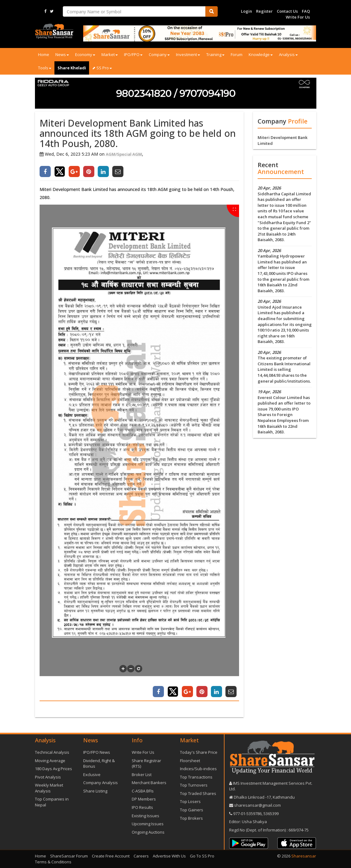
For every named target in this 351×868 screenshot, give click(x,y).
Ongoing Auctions (148, 832)
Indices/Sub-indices (198, 769)
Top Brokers (191, 818)
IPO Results (142, 807)
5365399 (271, 814)
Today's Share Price (199, 752)
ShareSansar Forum (69, 856)
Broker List (142, 775)
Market (110, 54)
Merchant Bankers (149, 783)
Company (159, 54)
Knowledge (261, 54)
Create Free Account (111, 856)
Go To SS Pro (202, 856)
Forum (237, 54)
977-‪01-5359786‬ (247, 814)
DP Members (144, 799)
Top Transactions (196, 777)
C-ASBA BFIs (143, 791)
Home (44, 54)
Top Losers (190, 801)
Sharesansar (304, 856)
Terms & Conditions (53, 862)
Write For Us (298, 17)
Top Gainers (192, 810)
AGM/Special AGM (124, 154)
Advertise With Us (169, 856)
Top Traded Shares (198, 793)
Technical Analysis (52, 752)
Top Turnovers (194, 785)
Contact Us (287, 11)
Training (215, 54)
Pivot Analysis (48, 777)
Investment (188, 54)
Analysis (288, 54)
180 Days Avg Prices (54, 769)
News (62, 54)
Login (246, 11)
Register (264, 11)
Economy (85, 54)
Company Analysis (101, 783)
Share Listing (95, 791)
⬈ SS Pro (102, 68)
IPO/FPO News (97, 752)
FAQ (306, 11)
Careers (141, 856)
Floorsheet (190, 761)
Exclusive (92, 775)
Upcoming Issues (148, 824)
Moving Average (50, 761)
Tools (45, 68)
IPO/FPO (133, 54)
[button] (123, 669)
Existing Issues (146, 816)
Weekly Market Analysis (49, 788)
